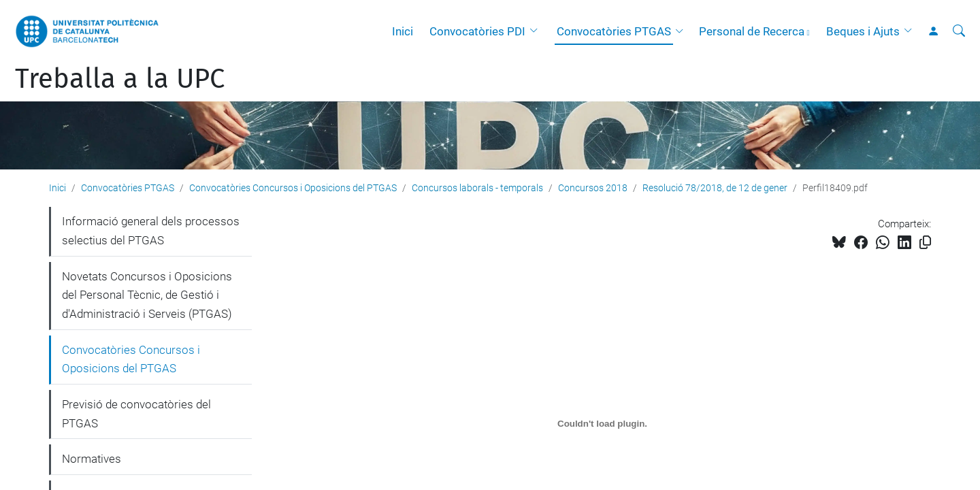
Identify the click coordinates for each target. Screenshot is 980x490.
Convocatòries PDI (477, 31)
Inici (403, 31)
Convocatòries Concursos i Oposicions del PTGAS (293, 188)
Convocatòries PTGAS (614, 31)
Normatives (92, 459)
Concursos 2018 (593, 188)
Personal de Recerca (752, 31)
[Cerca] (959, 31)
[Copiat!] (925, 243)
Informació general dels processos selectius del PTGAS (151, 231)
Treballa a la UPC (120, 79)
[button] (537, 31)
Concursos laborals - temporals (477, 188)
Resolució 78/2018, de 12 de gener (715, 188)
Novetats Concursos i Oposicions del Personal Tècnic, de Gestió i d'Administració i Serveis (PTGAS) (147, 295)
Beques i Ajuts (863, 31)
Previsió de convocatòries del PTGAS (136, 414)
